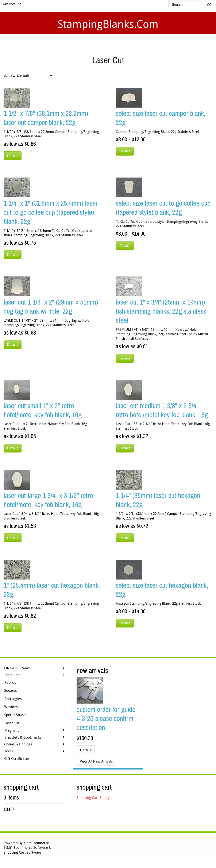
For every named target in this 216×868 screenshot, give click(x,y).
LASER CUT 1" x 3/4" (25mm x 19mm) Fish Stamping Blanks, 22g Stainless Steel (161, 311)
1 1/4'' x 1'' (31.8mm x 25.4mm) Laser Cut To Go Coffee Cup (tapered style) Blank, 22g (51, 212)
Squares (11, 690)
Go (209, 5)
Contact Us (141, 41)
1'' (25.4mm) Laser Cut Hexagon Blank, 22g (52, 590)
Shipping (114, 41)
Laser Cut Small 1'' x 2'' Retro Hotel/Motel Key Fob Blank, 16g (43, 410)
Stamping (89, 41)
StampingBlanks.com (108, 24)
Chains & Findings (18, 744)
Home (46, 41)
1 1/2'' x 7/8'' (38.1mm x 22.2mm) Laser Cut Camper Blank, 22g (46, 118)
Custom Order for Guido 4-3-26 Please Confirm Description (106, 718)
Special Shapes (16, 715)
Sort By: (9, 75)
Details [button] (13, 156)
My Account (12, 4)
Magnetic (12, 730)
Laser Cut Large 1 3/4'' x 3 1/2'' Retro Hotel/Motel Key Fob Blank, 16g (48, 500)
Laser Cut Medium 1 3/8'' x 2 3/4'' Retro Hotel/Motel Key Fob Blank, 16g (162, 410)
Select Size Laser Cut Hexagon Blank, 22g (162, 590)
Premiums (12, 675)
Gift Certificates (17, 759)
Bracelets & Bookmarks (23, 737)
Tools (9, 751)
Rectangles (13, 699)
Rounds (10, 682)
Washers (11, 707)
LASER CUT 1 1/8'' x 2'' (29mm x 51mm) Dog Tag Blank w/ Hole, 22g (51, 306)
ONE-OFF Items (17, 668)
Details (86, 750)
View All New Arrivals (96, 761)
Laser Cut (12, 723)
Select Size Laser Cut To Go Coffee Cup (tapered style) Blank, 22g (163, 208)
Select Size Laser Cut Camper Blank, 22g (161, 118)
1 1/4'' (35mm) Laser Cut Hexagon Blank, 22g (158, 500)
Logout (168, 41)
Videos (65, 41)
